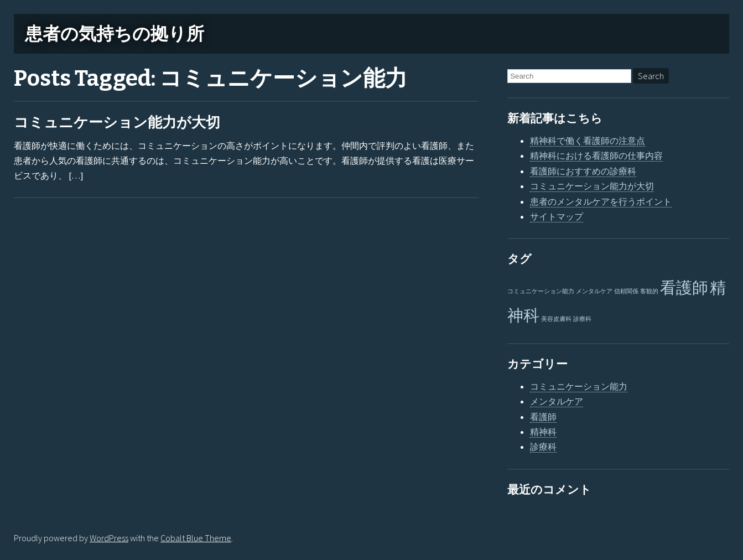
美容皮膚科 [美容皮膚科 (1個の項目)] (556, 319)
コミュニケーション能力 (579, 386)
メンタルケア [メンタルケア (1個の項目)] (594, 291)
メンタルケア (557, 401)
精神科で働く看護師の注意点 (588, 141)
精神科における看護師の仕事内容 (596, 155)
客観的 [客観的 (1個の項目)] (649, 291)
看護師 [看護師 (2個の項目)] (684, 287)
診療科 (543, 447)
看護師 (543, 417)
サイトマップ (557, 216)
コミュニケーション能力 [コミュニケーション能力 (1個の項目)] (541, 291)
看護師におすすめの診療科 (583, 171)
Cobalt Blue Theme (196, 538)
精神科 (543, 432)
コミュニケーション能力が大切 (117, 123)
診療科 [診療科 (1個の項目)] (582, 319)
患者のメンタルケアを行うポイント (601, 201)
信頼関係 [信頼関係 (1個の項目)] (626, 291)
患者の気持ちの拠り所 (115, 34)
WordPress (109, 538)
